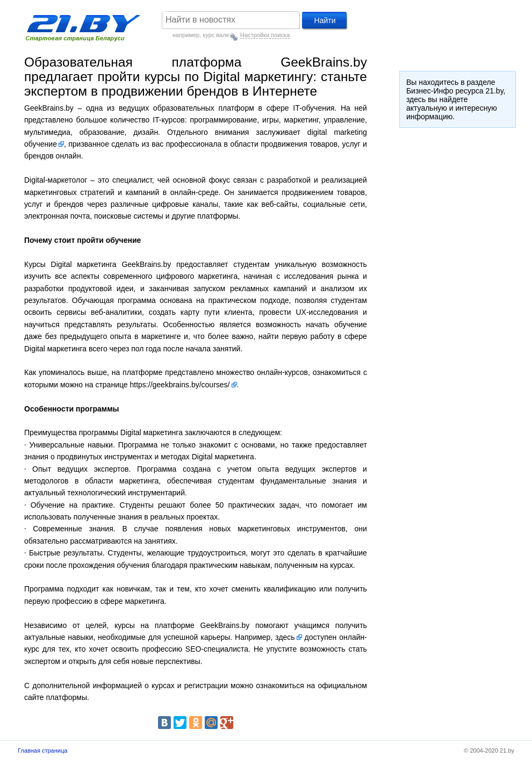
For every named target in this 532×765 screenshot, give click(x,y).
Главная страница (42, 750)
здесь (285, 637)
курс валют (218, 35)
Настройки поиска (265, 35)
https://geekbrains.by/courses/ (180, 385)
